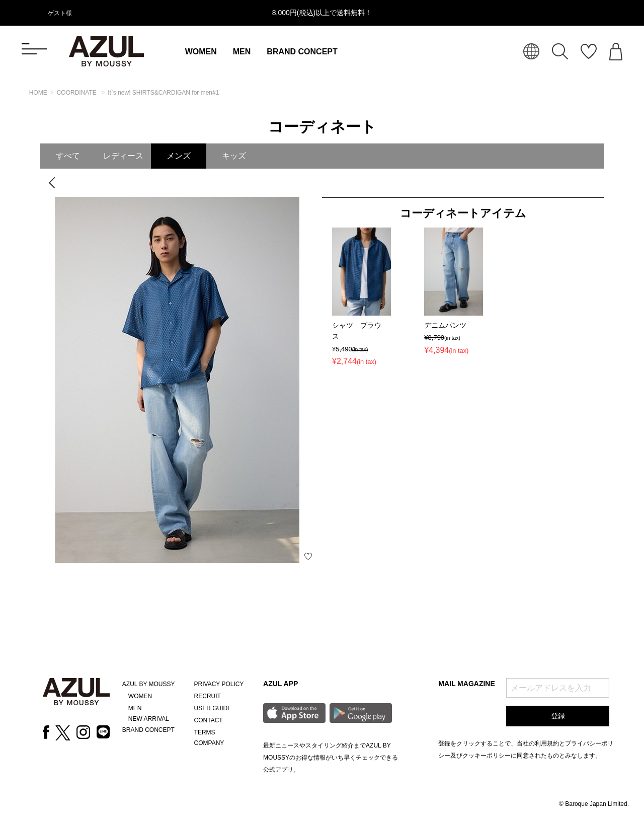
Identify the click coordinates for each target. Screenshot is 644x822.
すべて (68, 156)
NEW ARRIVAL (149, 719)
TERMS (205, 732)
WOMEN (201, 52)
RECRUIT (208, 696)
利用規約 (547, 743)
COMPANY (209, 743)
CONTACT (209, 720)
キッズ (234, 156)
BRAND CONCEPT (302, 52)
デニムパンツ (445, 325)
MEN (242, 52)
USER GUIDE (213, 708)
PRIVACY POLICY (219, 684)
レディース (123, 156)
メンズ (179, 156)
